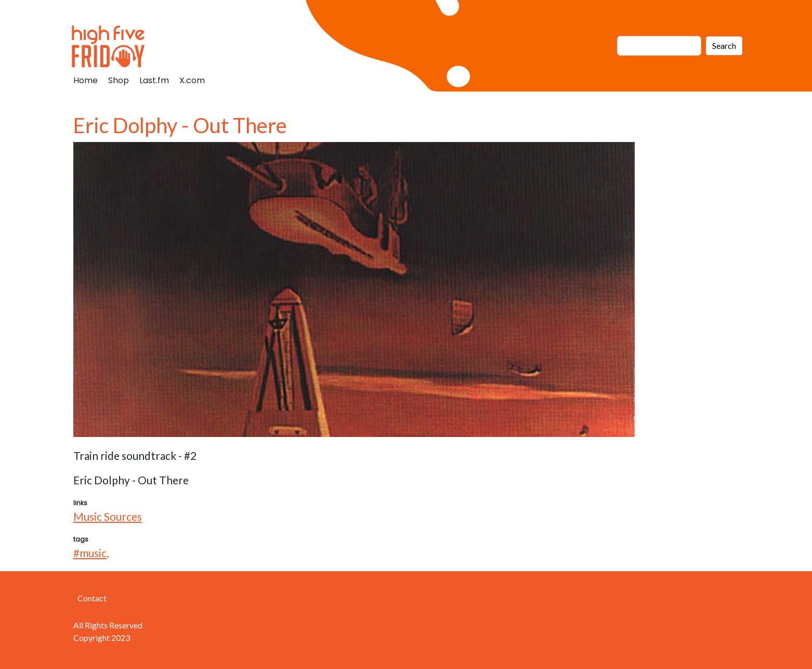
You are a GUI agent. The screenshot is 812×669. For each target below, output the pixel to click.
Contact (92, 598)
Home (86, 80)
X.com (192, 80)
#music (90, 553)
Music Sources (108, 516)
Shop (119, 80)
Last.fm (154, 80)
